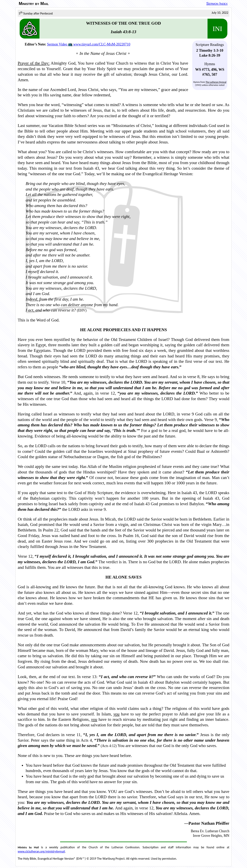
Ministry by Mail (34, 4)
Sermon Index (217, 3)
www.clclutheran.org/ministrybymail (41, 851)
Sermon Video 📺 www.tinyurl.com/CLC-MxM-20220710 (89, 44)
